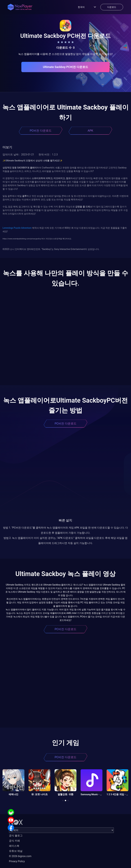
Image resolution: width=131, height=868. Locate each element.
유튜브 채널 (16, 851)
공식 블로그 (16, 836)
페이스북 (14, 846)
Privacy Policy (17, 861)
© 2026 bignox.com (20, 856)
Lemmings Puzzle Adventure (17, 228)
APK (90, 131)
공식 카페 (14, 841)
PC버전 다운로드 (41, 131)
